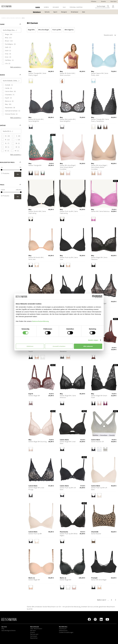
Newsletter (34, 638)
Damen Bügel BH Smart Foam (99, 397)
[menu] (59, 7)
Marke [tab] (2, 75)
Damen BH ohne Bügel (99, 580)
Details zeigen (93, 340)
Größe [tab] (3, 125)
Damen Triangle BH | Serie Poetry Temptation (100, 120)
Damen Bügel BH (34, 396)
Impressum (63, 629)
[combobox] (102, 6)
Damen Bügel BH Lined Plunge (36, 489)
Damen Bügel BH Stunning (37, 442)
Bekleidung (11, 18)
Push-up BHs (57, 30)
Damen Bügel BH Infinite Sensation (68, 351)
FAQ (3, 629)
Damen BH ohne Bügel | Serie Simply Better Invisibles (68, 167)
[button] (108, 600)
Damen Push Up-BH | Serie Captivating (69, 212)
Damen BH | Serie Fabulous (100, 211)
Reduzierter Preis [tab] (7, 162)
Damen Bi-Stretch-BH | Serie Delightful (36, 120)
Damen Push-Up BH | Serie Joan (69, 258)
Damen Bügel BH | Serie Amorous (68, 397)
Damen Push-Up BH (35, 534)
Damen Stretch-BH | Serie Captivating (37, 212)
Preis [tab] (2, 185)
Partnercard (34, 634)
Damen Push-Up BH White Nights (69, 535)
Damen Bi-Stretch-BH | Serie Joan (36, 258)
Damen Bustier (96, 534)
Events (33, 632)
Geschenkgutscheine (8, 631)
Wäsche (18, 18)
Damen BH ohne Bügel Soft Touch (38, 351)
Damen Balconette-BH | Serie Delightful (68, 120)
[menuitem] (38, 7)
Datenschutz (63, 631)
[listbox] (41, 81)
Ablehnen (30, 346)
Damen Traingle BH (35, 165)
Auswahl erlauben (59, 346)
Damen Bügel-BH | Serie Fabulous (99, 258)
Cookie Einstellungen (66, 632)
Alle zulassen (88, 346)
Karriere (33, 631)
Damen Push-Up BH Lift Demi (68, 489)
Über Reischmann (36, 629)
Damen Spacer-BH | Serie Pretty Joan (100, 74)
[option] (31, 81)
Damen (4, 18)
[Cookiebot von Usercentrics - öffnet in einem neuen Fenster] (94, 297)
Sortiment (34, 636)
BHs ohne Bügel (44, 30)
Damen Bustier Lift (97, 442)
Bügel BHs (31, 30)
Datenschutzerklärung (40, 321)
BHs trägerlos (69, 30)
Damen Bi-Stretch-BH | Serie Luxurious (68, 74)
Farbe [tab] (2, 24)
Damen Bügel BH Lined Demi (68, 443)
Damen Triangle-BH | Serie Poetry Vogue (37, 74)
